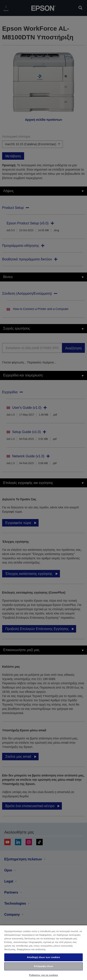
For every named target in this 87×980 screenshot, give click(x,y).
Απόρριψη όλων (43, 966)
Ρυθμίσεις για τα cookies (43, 975)
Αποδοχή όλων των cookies (44, 957)
